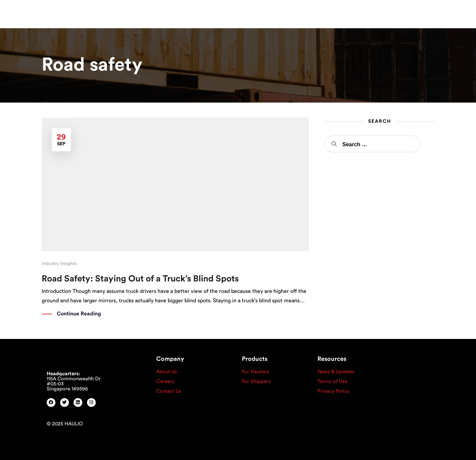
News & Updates (336, 372)
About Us (167, 372)
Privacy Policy (334, 391)
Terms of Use (332, 381)
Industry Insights (59, 264)
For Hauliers (256, 372)
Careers (165, 381)
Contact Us (169, 391)
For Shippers (256, 381)
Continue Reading (79, 314)
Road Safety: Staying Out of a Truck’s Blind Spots (140, 279)
